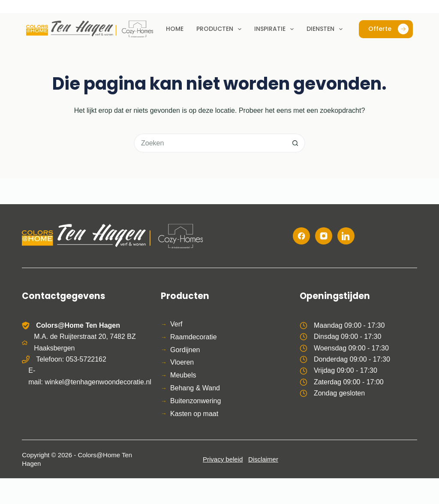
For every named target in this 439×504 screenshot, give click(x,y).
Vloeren (182, 362)
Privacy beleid (223, 459)
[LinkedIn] (346, 236)
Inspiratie (276, 29)
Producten (221, 29)
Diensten (326, 29)
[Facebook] (301, 236)
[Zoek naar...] (210, 143)
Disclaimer (263, 459)
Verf (176, 324)
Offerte (388, 29)
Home (175, 29)
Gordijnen (185, 350)
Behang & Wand (195, 388)
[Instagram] (324, 236)
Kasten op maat (194, 414)
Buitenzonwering (195, 401)
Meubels (183, 375)
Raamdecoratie (194, 337)
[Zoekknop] (296, 143)
